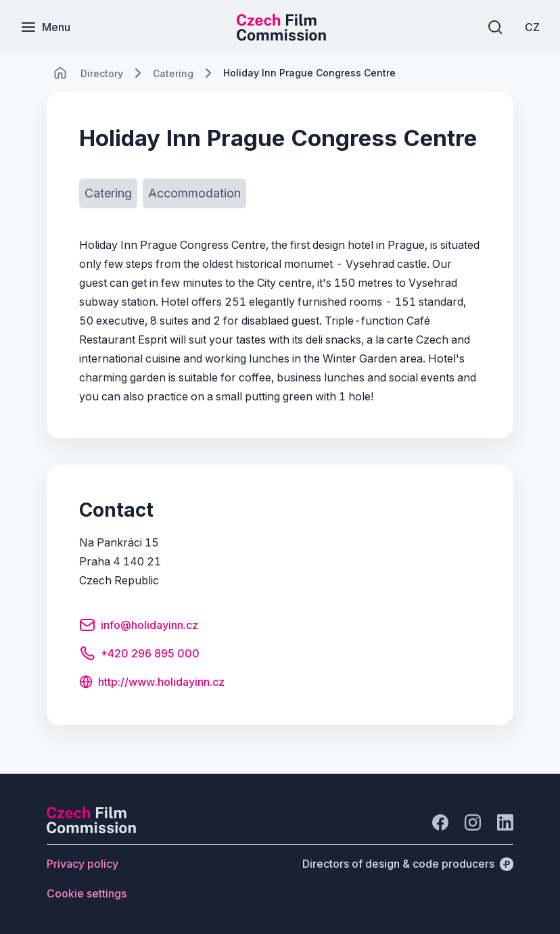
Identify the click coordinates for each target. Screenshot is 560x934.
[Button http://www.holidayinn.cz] (152, 683)
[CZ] (532, 27)
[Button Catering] (108, 193)
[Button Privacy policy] (83, 864)
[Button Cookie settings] (87, 893)
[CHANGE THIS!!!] (60, 73)
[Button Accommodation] (194, 193)
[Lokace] (102, 73)
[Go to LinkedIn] (505, 822)
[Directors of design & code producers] (408, 864)
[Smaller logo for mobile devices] (281, 37)
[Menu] (45, 27)
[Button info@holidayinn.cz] (139, 627)
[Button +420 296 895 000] (139, 655)
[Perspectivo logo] (91, 829)
